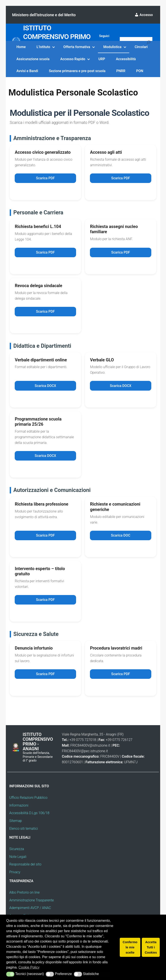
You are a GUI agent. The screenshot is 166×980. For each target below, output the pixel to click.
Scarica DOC (121, 537)
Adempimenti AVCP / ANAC (30, 911)
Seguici (104, 36)
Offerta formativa (77, 47)
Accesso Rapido (73, 59)
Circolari (141, 47)
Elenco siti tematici (24, 831)
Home (21, 47)
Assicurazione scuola (33, 59)
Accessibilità (126, 59)
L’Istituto (43, 47)
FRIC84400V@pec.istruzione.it (85, 754)
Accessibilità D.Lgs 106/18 (29, 816)
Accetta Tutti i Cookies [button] (151, 947)
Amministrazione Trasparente (32, 903)
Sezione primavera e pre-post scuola (77, 71)
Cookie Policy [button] (29, 967)
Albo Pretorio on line (24, 895)
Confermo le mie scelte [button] (130, 947)
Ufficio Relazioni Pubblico (28, 800)
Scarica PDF (45, 178)
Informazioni (19, 808)
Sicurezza (17, 851)
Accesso (144, 15)
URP (102, 59)
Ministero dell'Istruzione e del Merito (44, 15)
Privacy (15, 875)
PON (140, 71)
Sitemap (16, 823)
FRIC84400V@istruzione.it (90, 748)
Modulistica (112, 47)
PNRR (121, 71)
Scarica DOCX (45, 387)
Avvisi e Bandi (27, 71)
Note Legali (18, 859)
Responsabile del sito (25, 867)
